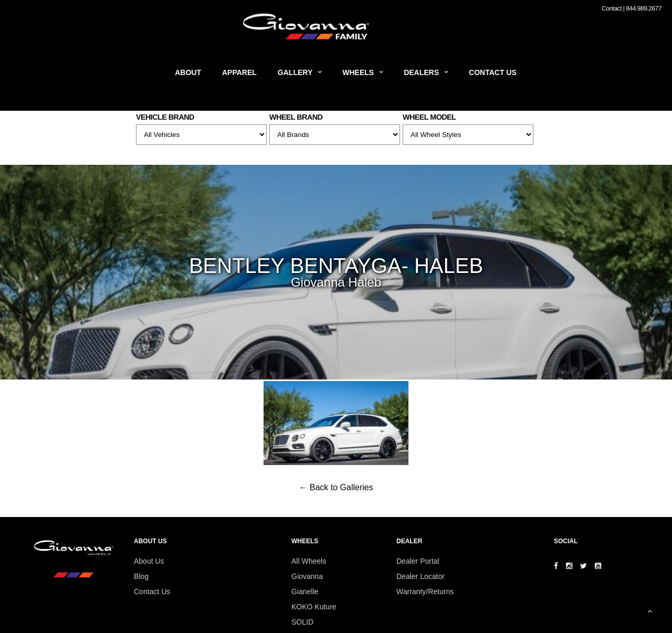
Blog (141, 576)
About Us (149, 561)
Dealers (421, 72)
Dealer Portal (418, 561)
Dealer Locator (421, 576)
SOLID (302, 622)
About (188, 72)
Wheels (358, 72)
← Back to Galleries (336, 487)
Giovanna (307, 576)
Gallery (295, 72)
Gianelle (305, 592)
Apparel (239, 72)
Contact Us (493, 72)
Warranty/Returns (425, 592)
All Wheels (309, 561)
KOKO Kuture (314, 607)
